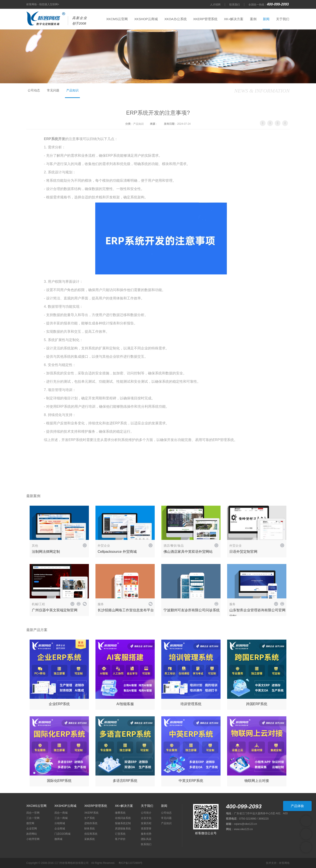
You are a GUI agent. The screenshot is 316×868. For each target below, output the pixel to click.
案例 (253, 19)
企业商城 (60, 829)
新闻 (266, 19)
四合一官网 (33, 813)
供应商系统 (91, 834)
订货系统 (120, 834)
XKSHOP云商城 (146, 19)
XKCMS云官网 (117, 19)
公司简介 (146, 813)
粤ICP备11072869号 (130, 863)
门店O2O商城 (62, 834)
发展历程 (146, 823)
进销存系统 (91, 823)
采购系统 (90, 839)
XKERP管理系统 (205, 19)
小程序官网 (33, 839)
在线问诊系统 (123, 818)
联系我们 (235, 5)
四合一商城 (61, 813)
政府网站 (32, 834)
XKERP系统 (91, 813)
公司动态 (34, 90)
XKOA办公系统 (176, 19)
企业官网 (32, 829)
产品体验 (297, 806)
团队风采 (146, 839)
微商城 (58, 839)
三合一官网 (33, 818)
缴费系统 (120, 813)
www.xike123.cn (243, 829)
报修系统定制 (123, 823)
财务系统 (90, 829)
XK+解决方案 (234, 19)
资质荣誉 (146, 829)
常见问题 (53, 90)
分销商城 (60, 823)
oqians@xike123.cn (245, 824)
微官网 (30, 823)
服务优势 (146, 834)
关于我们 (283, 19)
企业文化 (146, 818)
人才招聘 (215, 5)
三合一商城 (61, 818)
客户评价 (120, 839)
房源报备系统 (123, 829)
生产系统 (90, 818)
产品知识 (72, 90)
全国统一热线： (269, 5)
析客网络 (284, 863)
